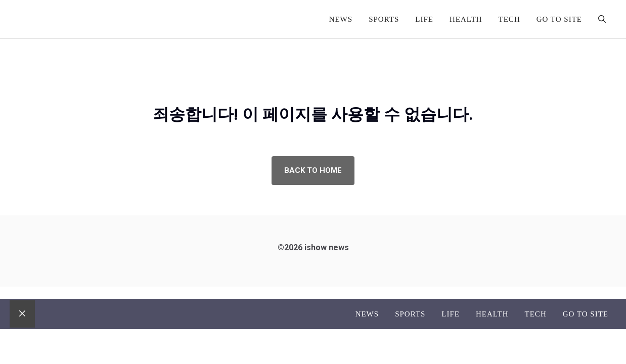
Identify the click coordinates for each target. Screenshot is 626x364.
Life (424, 19)
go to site (559, 19)
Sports (384, 19)
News (341, 19)
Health (466, 19)
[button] (602, 19)
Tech (509, 19)
